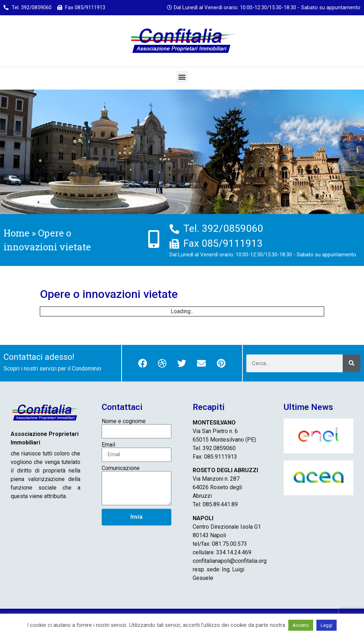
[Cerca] (352, 363)
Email (108, 445)
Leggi (326, 625)
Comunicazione (121, 468)
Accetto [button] (301, 625)
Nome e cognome (124, 421)
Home (17, 233)
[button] (182, 77)
